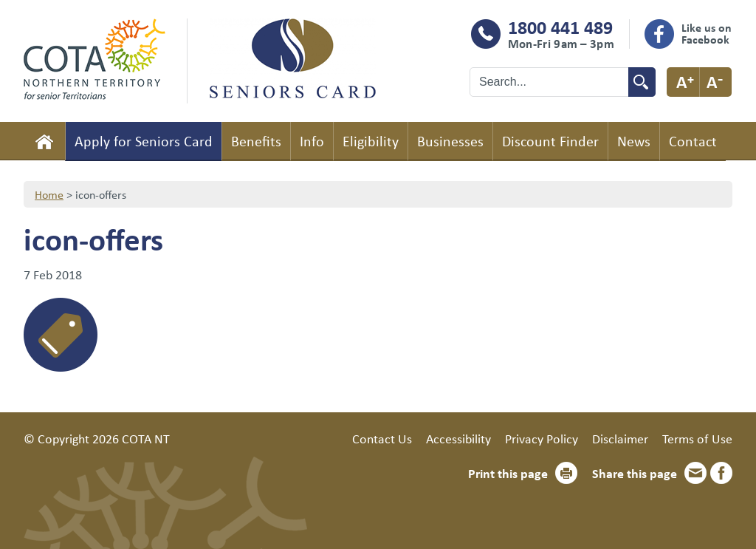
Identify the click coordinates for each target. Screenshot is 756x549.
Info (312, 141)
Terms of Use (697, 438)
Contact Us (382, 438)
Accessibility (458, 438)
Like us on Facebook (707, 33)
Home (44, 141)
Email (695, 473)
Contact (693, 141)
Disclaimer (620, 438)
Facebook (721, 473)
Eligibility (371, 141)
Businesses (450, 141)
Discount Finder (550, 141)
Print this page (508, 473)
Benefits (256, 141)
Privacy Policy (542, 438)
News (634, 141)
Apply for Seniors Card (144, 141)
